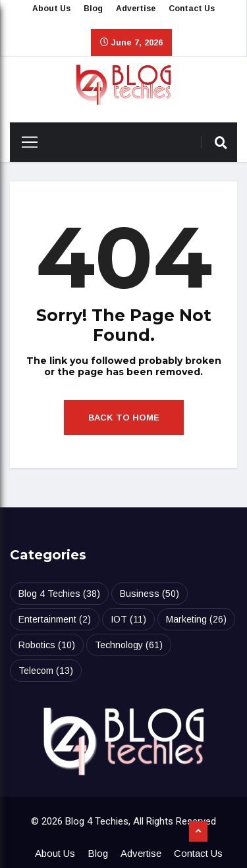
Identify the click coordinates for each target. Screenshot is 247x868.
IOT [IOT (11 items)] (128, 619)
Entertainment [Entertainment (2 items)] (55, 619)
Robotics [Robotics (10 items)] (47, 645)
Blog (93, 9)
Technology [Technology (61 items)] (129, 645)
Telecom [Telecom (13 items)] (46, 671)
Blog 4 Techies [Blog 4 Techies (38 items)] (59, 594)
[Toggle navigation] (25, 142)
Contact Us (192, 9)
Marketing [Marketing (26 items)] (196, 619)
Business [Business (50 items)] (150, 594)
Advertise (136, 9)
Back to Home (124, 418)
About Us (51, 9)
